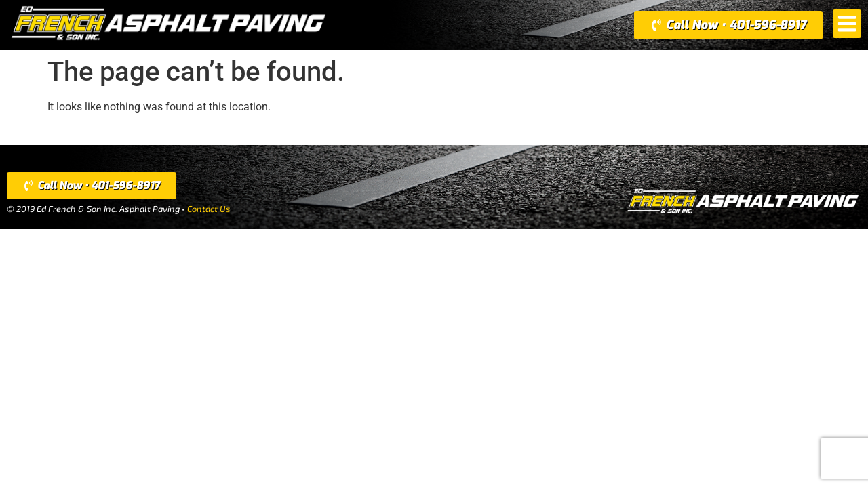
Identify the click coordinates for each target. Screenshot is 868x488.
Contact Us (209, 209)
